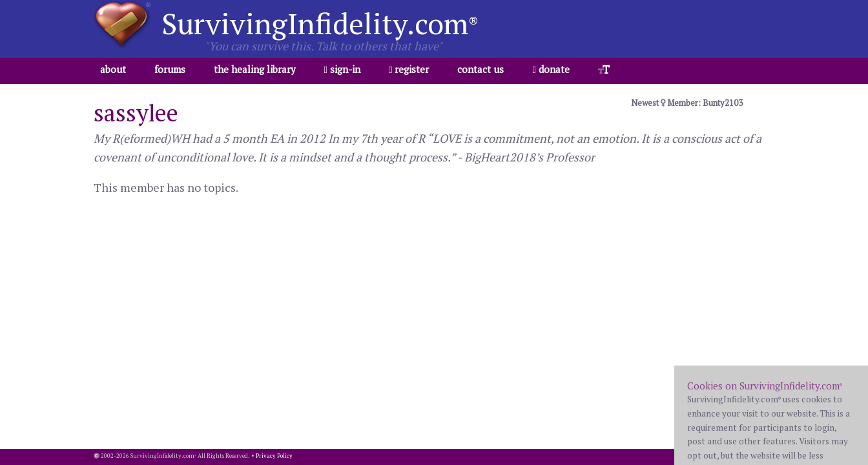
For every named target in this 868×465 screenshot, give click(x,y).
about (113, 69)
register (409, 69)
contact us (480, 69)
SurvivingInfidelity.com (320, 23)
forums (170, 69)
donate (551, 69)
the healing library (255, 69)
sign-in (342, 69)
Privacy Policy (274, 456)
